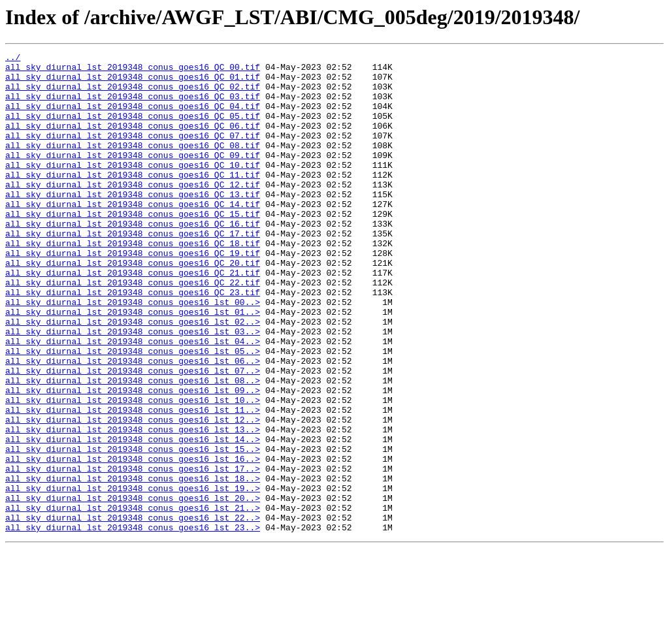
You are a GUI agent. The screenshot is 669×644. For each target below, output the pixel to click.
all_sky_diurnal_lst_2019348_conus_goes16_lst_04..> (133, 400)
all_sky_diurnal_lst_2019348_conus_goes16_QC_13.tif (133, 223)
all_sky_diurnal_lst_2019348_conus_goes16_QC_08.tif (133, 165)
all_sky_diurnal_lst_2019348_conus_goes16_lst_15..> (133, 529)
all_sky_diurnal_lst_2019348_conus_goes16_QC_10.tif (133, 188)
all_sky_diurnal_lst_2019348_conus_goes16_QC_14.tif (133, 235)
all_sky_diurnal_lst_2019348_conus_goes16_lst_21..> (133, 600)
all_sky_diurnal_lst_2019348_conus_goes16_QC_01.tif (133, 82)
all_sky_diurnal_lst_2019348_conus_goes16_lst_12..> (133, 494)
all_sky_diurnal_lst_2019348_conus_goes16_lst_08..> (133, 447)
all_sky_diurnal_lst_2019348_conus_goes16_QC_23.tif (133, 341)
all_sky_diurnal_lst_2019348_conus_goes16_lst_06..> (133, 423)
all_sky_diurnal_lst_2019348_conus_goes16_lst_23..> (133, 623)
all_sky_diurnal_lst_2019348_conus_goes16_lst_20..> (133, 588)
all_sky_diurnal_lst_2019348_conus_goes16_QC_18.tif (133, 282)
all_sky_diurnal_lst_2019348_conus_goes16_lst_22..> (133, 611)
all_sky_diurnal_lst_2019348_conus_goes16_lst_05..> (133, 411)
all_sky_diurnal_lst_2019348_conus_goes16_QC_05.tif (133, 129)
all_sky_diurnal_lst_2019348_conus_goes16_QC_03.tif (133, 106)
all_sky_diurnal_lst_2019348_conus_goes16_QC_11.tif (133, 200)
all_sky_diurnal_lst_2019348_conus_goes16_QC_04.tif (133, 118)
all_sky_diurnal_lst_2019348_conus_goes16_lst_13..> (133, 506)
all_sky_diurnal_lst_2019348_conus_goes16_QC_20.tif (133, 306)
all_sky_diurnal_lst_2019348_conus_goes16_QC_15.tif (133, 247)
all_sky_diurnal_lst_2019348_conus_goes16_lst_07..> (133, 435)
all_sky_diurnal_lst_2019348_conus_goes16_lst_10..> (133, 470)
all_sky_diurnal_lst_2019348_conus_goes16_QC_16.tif (133, 259)
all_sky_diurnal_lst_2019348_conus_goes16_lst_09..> (133, 459)
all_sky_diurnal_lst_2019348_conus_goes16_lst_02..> (133, 376)
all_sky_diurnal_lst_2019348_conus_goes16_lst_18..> (133, 564)
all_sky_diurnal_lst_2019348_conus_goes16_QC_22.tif (133, 329)
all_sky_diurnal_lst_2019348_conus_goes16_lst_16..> (133, 541)
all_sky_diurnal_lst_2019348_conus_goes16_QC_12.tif (133, 212)
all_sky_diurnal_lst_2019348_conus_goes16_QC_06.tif (133, 141)
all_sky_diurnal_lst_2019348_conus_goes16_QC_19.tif (133, 294)
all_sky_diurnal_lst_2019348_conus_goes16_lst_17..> (133, 553)
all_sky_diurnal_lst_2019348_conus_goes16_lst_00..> (133, 353)
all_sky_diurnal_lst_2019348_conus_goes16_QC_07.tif (133, 153)
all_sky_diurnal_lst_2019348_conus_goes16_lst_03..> (133, 388)
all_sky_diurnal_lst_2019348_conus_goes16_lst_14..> (133, 517)
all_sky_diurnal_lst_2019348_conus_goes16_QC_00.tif (133, 71)
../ (13, 59)
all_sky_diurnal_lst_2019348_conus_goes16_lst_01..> (133, 364)
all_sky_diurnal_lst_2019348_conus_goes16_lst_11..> (133, 482)
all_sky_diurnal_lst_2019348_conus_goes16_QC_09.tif (133, 176)
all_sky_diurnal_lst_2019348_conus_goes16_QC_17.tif (133, 270)
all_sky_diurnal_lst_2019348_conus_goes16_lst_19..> (133, 576)
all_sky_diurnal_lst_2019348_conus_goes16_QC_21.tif (133, 317)
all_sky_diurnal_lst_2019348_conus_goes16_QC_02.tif (133, 94)
